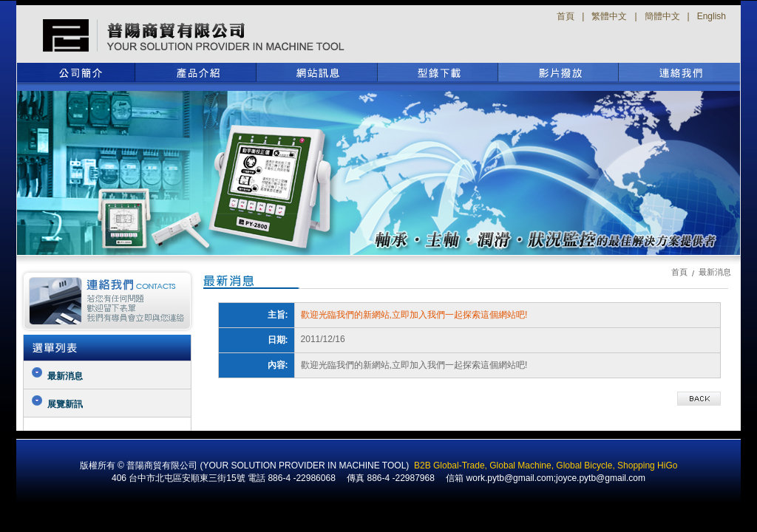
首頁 (566, 16)
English (712, 16)
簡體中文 (662, 16)
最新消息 (65, 376)
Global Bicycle (584, 465)
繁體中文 (609, 16)
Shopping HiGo (647, 465)
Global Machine (520, 465)
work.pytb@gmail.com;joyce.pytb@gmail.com (556, 478)
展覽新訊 (65, 404)
